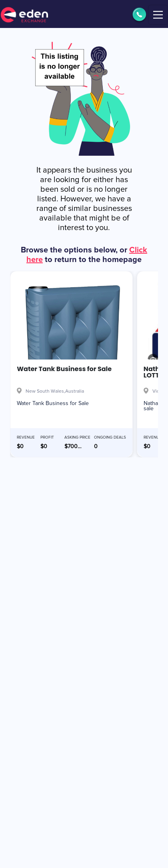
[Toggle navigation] (158, 15)
